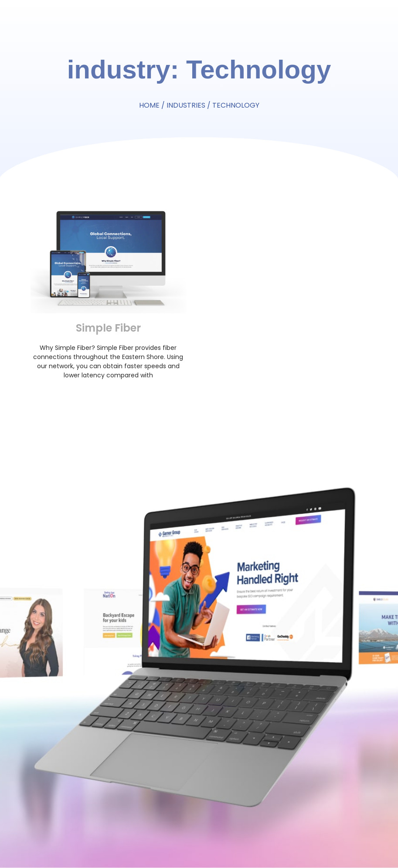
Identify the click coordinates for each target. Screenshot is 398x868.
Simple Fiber (108, 328)
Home (149, 105)
